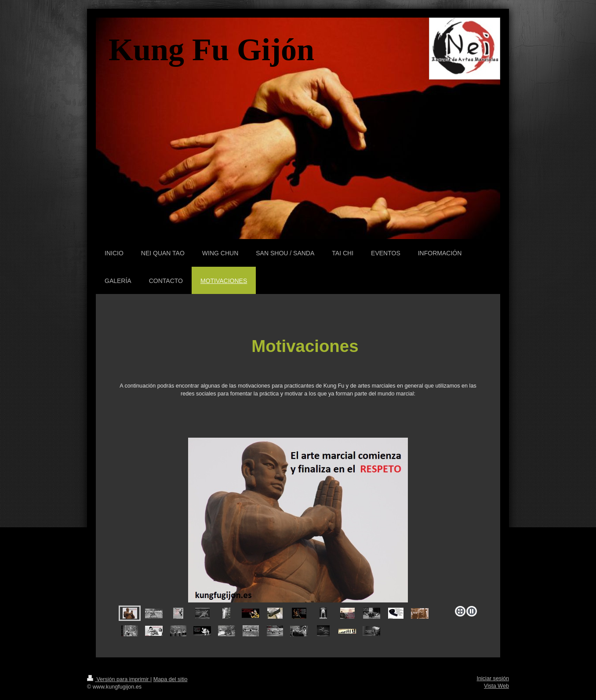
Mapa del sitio (171, 679)
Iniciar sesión (493, 678)
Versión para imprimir (119, 679)
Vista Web (496, 686)
